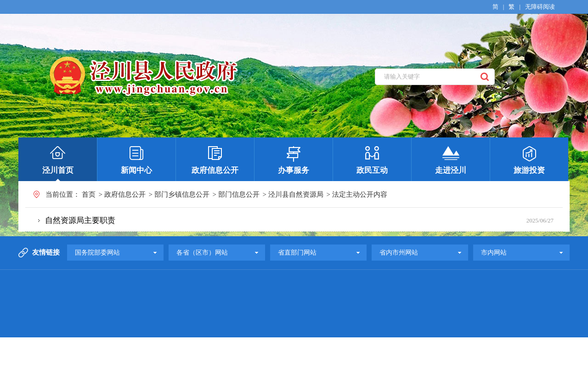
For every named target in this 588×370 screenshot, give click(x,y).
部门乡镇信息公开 (182, 194)
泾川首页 (58, 170)
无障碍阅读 (540, 7)
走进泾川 (451, 170)
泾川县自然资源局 (296, 194)
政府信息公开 (215, 170)
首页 (89, 194)
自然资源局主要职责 (80, 220)
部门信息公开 (239, 194)
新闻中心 (136, 170)
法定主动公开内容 (360, 194)
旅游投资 (529, 170)
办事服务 (294, 170)
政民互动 (372, 170)
